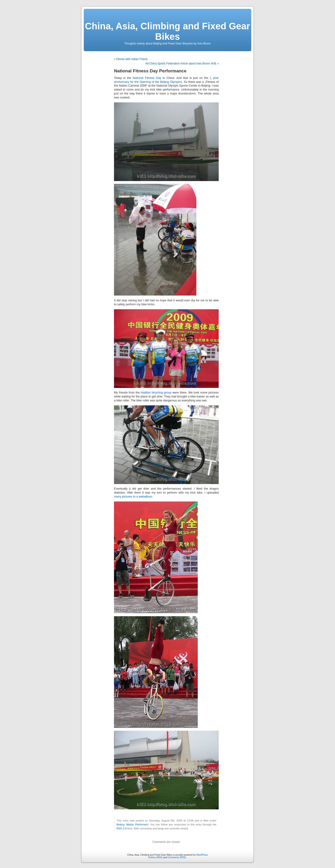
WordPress (202, 855)
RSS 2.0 (121, 828)
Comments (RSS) (177, 857)
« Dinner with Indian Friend (131, 59)
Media (130, 824)
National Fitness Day (147, 78)
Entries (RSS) (156, 857)
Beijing (121, 824)
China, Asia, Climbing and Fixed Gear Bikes (167, 31)
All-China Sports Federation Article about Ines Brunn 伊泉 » (182, 64)
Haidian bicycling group (156, 393)
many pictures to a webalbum (133, 497)
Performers (142, 824)
